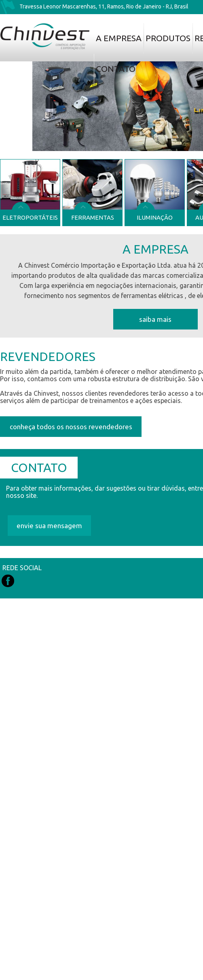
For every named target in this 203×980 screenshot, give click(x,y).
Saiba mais (155, 319)
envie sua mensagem (49, 526)
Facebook (8, 581)
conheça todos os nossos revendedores (71, 427)
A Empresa (119, 38)
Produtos (168, 38)
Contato (116, 69)
